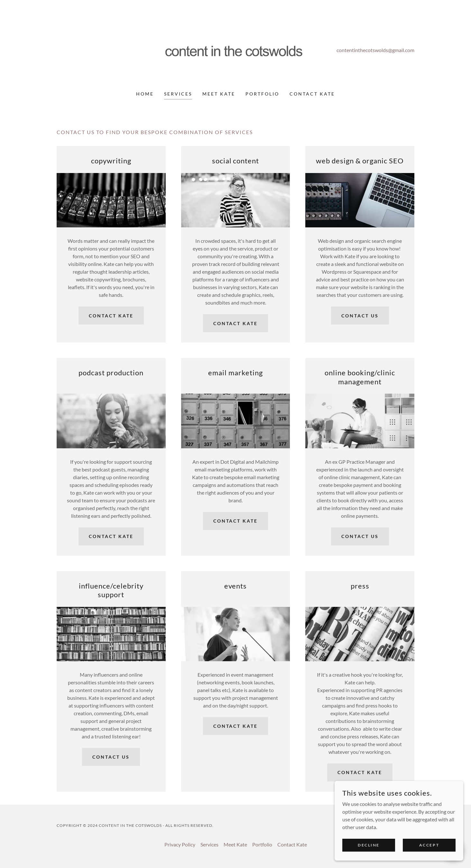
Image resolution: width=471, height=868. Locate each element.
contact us (360, 316)
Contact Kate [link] (312, 94)
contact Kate (111, 316)
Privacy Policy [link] (180, 844)
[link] (236, 49)
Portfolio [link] (262, 94)
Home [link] (145, 94)
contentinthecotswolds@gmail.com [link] (375, 50)
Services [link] (178, 94)
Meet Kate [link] (219, 94)
